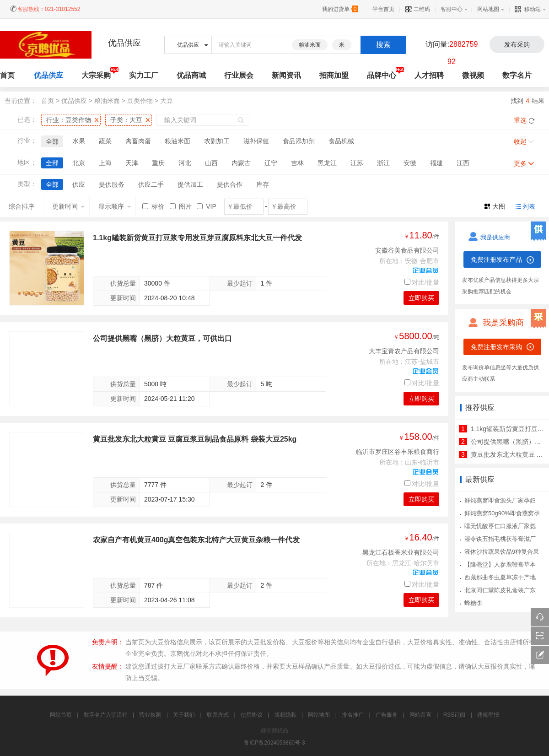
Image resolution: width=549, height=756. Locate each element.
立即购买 (421, 298)
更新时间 (69, 206)
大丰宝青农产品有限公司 (404, 351)
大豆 (167, 101)
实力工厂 (144, 75)
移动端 (528, 9)
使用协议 (252, 715)
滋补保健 (256, 141)
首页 (48, 101)
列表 (529, 206)
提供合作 (230, 184)
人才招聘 (429, 75)
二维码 (417, 9)
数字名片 (517, 75)
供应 (79, 184)
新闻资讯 (286, 75)
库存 (263, 184)
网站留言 (420, 715)
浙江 (383, 163)
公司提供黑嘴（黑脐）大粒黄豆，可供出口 (162, 338)
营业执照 (150, 715)
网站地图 (488, 9)
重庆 (158, 163)
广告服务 (387, 715)
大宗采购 (96, 75)
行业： (69, 120)
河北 (185, 163)
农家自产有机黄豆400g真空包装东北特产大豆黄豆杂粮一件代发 (196, 540)
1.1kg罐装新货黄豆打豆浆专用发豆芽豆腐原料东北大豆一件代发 (197, 238)
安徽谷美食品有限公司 (407, 250)
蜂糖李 (473, 603)
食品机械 (341, 141)
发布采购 (517, 44)
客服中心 (452, 9)
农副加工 (217, 141)
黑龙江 (327, 163)
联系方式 (218, 715)
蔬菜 (105, 141)
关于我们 (184, 715)
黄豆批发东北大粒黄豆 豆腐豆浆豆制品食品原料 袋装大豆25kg (195, 439)
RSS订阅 (455, 715)
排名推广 (353, 715)
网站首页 (61, 715)
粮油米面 (310, 45)
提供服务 (112, 184)
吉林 (297, 163)
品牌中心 (382, 75)
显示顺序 (115, 206)
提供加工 (190, 184)
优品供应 (48, 75)
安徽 (410, 163)
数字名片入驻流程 (106, 715)
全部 (52, 141)
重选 (520, 120)
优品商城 (191, 75)
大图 (499, 206)
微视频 (473, 75)
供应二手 (151, 184)
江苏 (357, 163)
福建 (436, 163)
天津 (132, 163)
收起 (520, 141)
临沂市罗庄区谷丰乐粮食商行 (398, 452)
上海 (105, 163)
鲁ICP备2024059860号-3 (274, 743)
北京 (79, 163)
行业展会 (239, 75)
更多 (520, 163)
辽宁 (271, 163)
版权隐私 (285, 715)
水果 (79, 141)
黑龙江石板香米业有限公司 (401, 552)
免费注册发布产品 (496, 259)
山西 (211, 163)
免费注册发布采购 (496, 347)
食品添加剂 (299, 141)
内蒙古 (241, 163)
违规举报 (488, 715)
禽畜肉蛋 (138, 141)
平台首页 (383, 9)
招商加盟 (334, 75)
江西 (463, 163)
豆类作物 (140, 101)
